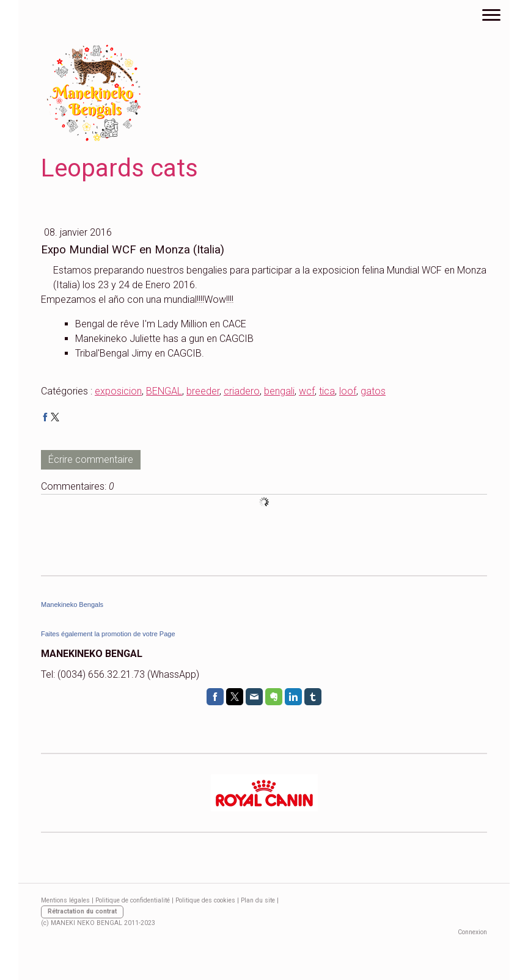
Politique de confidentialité (133, 900)
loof (348, 391)
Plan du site (258, 900)
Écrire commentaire (91, 459)
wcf (307, 391)
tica (327, 391)
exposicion (118, 391)
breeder (203, 391)
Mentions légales (65, 900)
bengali (279, 391)
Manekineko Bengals (72, 604)
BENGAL (164, 391)
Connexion (472, 932)
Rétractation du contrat (82, 911)
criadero (242, 391)
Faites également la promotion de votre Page (108, 634)
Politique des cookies (205, 900)
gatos (373, 391)
